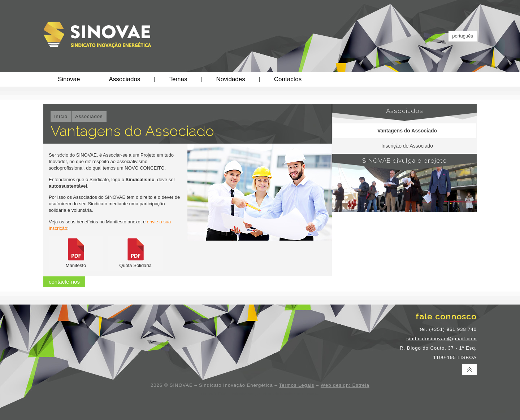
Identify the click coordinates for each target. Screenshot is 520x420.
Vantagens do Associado (407, 131)
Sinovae (69, 79)
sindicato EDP (214, 394)
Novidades (230, 79)
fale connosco (446, 316)
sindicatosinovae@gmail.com (441, 339)
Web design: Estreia (345, 385)
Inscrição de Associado (407, 146)
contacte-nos (64, 282)
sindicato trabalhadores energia (291, 394)
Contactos (288, 79)
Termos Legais (297, 385)
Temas (178, 79)
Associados (124, 79)
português (463, 36)
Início (61, 116)
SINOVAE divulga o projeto (405, 161)
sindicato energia (245, 394)
